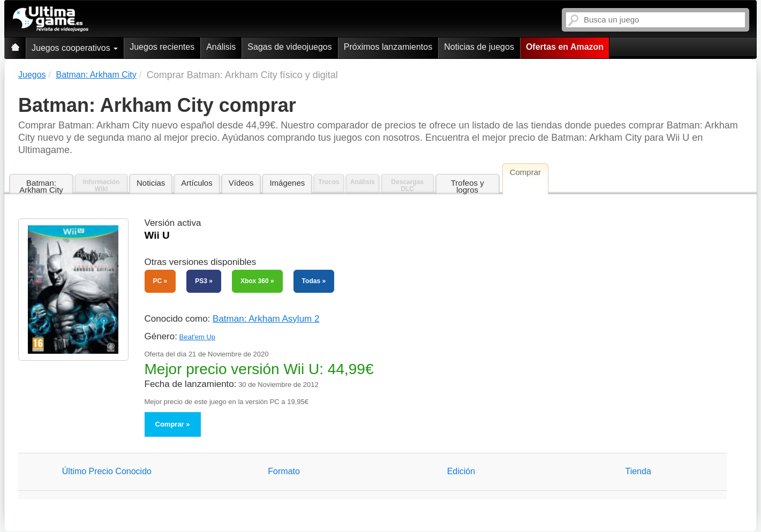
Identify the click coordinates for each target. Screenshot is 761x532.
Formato (284, 471)
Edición (461, 471)
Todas (311, 281)
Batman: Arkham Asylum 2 (266, 319)
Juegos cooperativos (75, 48)
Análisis (221, 47)
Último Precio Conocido (107, 471)
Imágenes (287, 183)
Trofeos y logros (468, 186)
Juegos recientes (162, 47)
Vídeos (241, 183)
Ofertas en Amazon (565, 47)
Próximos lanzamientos (388, 47)
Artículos (197, 183)
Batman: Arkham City (41, 186)
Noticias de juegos (479, 47)
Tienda (638, 471)
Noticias (151, 183)
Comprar (170, 424)
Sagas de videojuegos (289, 47)
